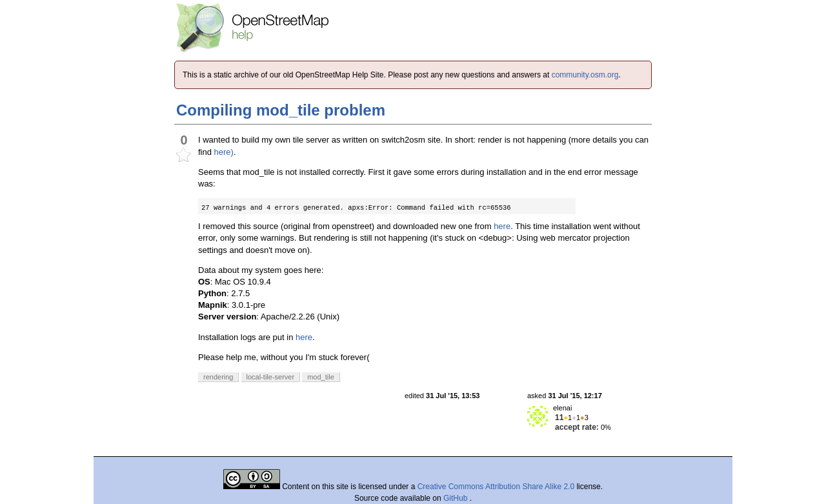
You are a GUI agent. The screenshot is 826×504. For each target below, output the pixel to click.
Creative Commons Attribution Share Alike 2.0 (496, 487)
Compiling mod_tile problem (281, 110)
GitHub (457, 498)
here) (224, 152)
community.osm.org (585, 75)
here (502, 226)
